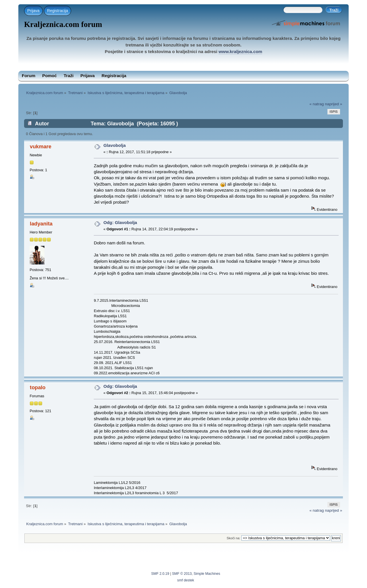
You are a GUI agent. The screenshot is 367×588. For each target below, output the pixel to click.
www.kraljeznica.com (240, 51)
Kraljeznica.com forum (63, 24)
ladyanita (41, 224)
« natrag (317, 104)
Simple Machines (207, 574)
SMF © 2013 (182, 574)
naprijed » (333, 104)
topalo (38, 387)
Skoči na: (233, 538)
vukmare (41, 146)
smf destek (186, 580)
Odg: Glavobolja (120, 222)
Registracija (57, 11)
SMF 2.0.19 (160, 574)
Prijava (33, 11)
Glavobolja (115, 145)
